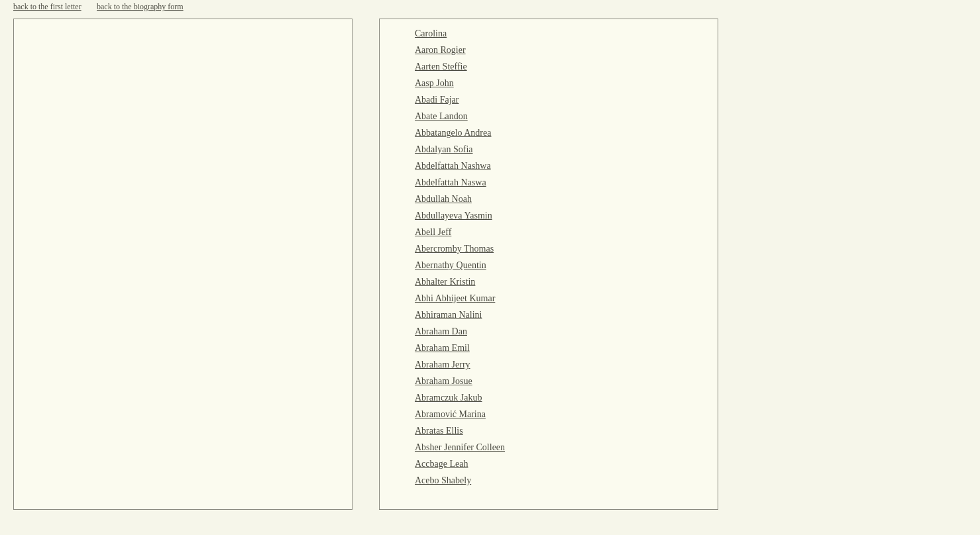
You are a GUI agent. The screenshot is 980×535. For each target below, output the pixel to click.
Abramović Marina (450, 414)
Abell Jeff (433, 232)
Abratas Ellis (439, 431)
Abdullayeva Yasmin (454, 216)
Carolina (431, 33)
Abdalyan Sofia (444, 149)
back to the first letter (47, 7)
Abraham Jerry (443, 365)
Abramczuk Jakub (448, 398)
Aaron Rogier (440, 50)
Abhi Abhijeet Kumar (455, 298)
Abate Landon (441, 116)
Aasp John (434, 83)
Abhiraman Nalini (448, 315)
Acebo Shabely (443, 480)
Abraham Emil (442, 348)
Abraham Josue (444, 381)
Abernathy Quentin (451, 265)
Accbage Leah (441, 464)
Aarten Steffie (441, 67)
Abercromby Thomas (454, 249)
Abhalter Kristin (445, 282)
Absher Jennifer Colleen (460, 447)
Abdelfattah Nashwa (453, 166)
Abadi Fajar (437, 100)
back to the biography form (140, 7)
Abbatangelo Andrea (453, 133)
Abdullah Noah (443, 199)
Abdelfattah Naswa (451, 182)
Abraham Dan (441, 331)
